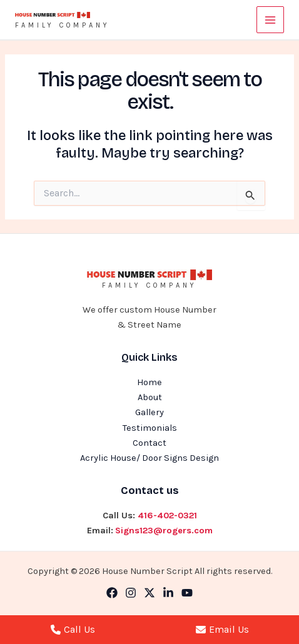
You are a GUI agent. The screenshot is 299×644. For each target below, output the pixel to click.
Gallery (149, 412)
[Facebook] (112, 593)
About (150, 397)
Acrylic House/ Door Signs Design (149, 458)
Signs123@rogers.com (164, 531)
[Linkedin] (168, 593)
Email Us (222, 629)
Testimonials (150, 428)
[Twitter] (149, 593)
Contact (149, 443)
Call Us (73, 629)
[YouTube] (187, 593)
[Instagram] (131, 593)
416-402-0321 (167, 516)
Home (149, 382)
